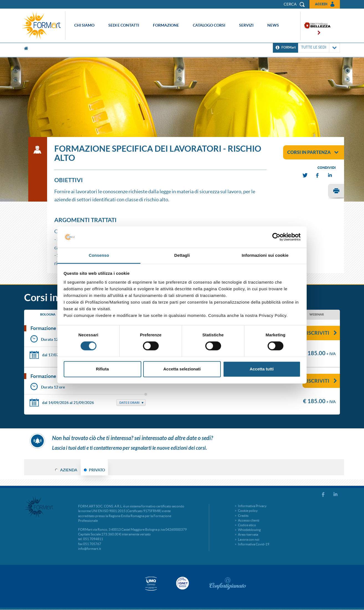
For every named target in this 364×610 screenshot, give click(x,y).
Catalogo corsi (209, 25)
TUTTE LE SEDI (319, 48)
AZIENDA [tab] (69, 470)
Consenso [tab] (99, 255)
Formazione (166, 25)
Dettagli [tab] (182, 255)
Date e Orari (129, 403)
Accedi (321, 4)
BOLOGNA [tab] (48, 314)
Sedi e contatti (124, 25)
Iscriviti (322, 333)
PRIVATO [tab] (97, 470)
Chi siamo (84, 25)
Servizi (246, 25)
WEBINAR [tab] (317, 314)
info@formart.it (89, 549)
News (273, 25)
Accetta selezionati (182, 369)
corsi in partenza (313, 152)
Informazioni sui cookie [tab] (265, 255)
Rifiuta (102, 369)
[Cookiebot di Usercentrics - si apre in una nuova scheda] (276, 237)
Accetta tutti (262, 369)
